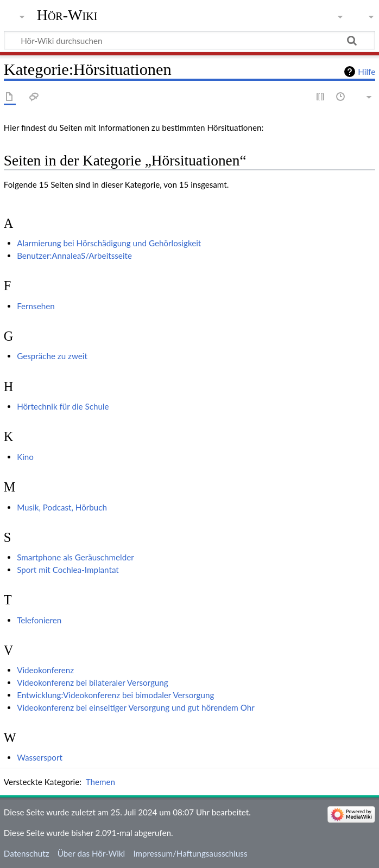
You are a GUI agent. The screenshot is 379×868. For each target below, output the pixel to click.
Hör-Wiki (67, 15)
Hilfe (367, 72)
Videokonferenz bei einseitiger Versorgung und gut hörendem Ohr (136, 707)
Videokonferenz (45, 670)
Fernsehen (36, 306)
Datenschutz (27, 853)
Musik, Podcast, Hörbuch (62, 507)
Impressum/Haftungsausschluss (190, 853)
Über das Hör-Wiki (91, 853)
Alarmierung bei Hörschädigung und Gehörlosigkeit (109, 243)
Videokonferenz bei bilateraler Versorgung (93, 682)
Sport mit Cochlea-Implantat (68, 570)
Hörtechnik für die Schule (63, 406)
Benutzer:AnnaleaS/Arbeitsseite (74, 256)
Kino (25, 457)
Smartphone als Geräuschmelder (75, 557)
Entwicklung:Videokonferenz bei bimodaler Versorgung (115, 695)
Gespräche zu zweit (52, 356)
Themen (100, 782)
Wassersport (40, 757)
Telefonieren (39, 620)
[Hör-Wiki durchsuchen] (189, 40)
